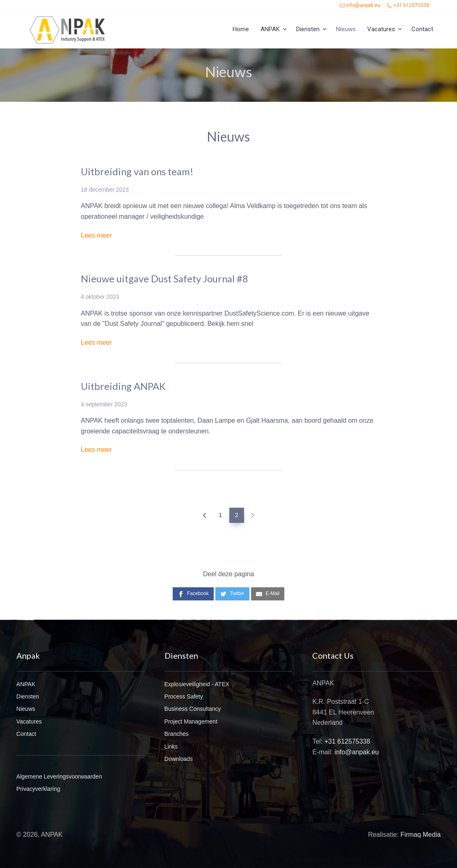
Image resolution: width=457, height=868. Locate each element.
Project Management (191, 721)
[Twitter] (232, 594)
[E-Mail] (268, 594)
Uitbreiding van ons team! (137, 172)
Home (241, 29)
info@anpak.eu (360, 5)
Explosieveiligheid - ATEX (197, 684)
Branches (177, 734)
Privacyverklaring (38, 789)
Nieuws (26, 709)
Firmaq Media (420, 835)
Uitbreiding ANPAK (123, 386)
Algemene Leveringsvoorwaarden (59, 776)
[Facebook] (193, 594)
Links (171, 747)
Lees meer (96, 235)
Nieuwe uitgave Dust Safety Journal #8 (165, 279)
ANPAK (270, 29)
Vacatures (381, 29)
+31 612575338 (408, 5)
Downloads (179, 759)
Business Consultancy (193, 709)
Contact (422, 29)
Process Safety (184, 696)
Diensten (308, 29)
